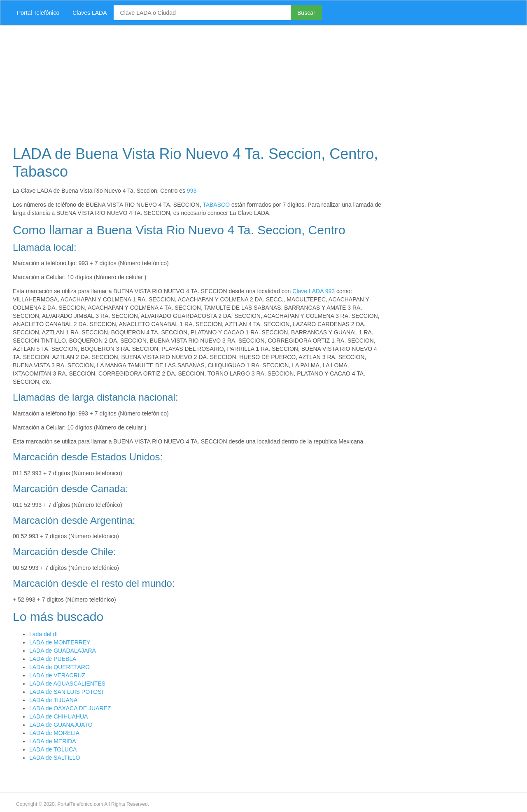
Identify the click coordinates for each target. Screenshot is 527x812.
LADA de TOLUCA (53, 749)
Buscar (306, 13)
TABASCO (216, 205)
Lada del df (43, 634)
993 (192, 191)
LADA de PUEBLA (53, 659)
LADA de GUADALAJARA (63, 651)
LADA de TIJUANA (53, 700)
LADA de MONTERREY (60, 642)
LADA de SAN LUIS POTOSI (66, 692)
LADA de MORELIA (54, 733)
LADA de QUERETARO (59, 667)
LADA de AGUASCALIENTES (67, 684)
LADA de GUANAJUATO (61, 725)
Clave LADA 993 (314, 291)
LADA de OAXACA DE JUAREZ (70, 708)
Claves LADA (90, 13)
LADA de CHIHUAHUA (58, 716)
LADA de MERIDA (53, 741)
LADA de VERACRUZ (57, 675)
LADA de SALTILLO (55, 758)
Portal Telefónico (38, 13)
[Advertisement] (253, 83)
